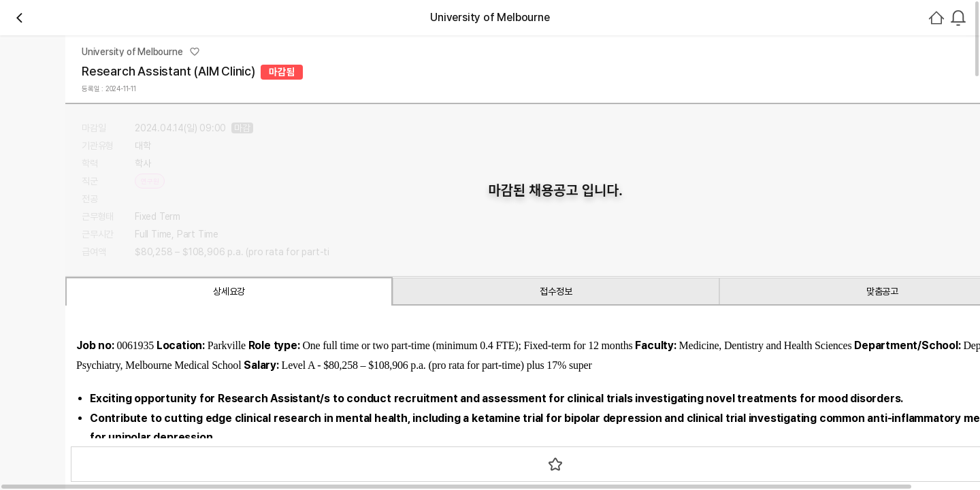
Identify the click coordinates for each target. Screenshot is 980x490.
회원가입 (890, 93)
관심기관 (255, 201)
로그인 (830, 93)
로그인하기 (874, 310)
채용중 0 (304, 200)
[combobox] (787, 93)
